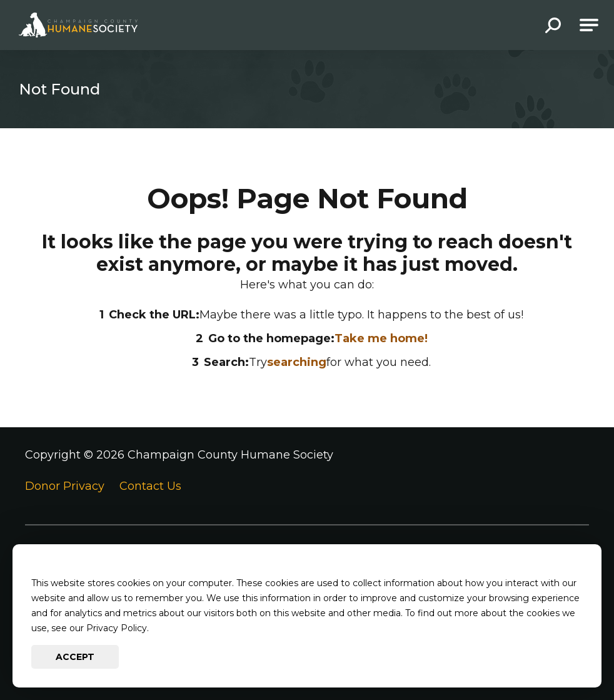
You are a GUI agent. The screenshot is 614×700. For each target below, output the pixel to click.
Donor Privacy (65, 486)
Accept (75, 657)
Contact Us (150, 486)
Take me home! (381, 338)
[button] (553, 27)
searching (297, 362)
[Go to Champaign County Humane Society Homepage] (78, 25)
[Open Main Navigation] (589, 25)
